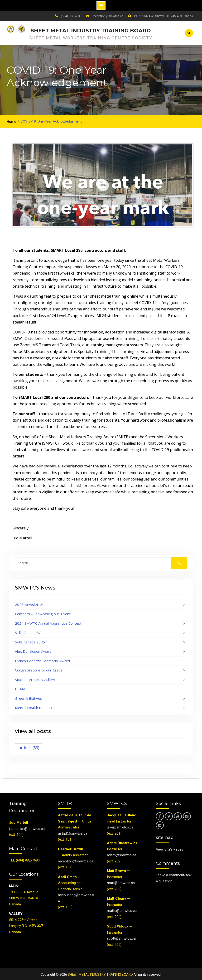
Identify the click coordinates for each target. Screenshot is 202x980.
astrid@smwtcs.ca (73, 832)
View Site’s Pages (170, 848)
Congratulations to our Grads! (39, 669)
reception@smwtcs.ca (108, 16)
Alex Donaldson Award (33, 650)
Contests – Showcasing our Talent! (43, 613)
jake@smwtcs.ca (120, 826)
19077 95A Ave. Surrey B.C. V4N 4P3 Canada (163, 16)
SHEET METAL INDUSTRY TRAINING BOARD (91, 30)
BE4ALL (21, 688)
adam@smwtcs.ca (122, 854)
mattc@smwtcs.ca (122, 909)
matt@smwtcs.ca (121, 882)
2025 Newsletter (29, 603)
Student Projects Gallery (35, 678)
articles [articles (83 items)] (29, 747)
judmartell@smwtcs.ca (27, 828)
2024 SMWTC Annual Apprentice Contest (48, 622)
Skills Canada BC (28, 631)
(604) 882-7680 (71, 16)
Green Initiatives (29, 697)
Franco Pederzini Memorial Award (42, 660)
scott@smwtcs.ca (121, 937)
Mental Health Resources (36, 706)
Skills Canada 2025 (30, 641)
